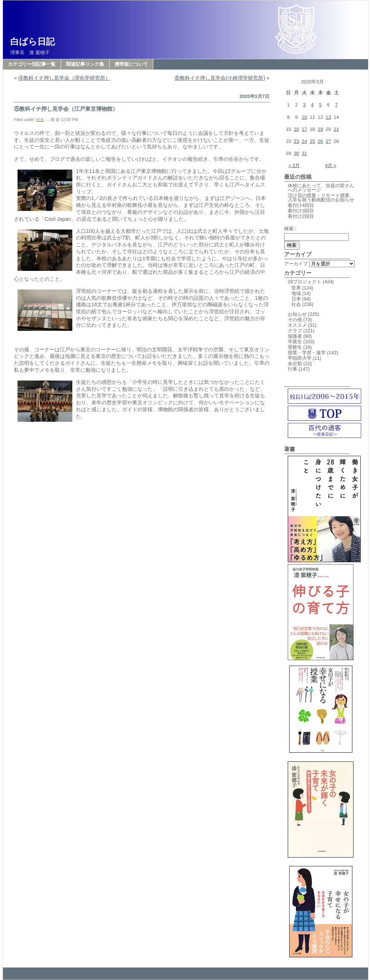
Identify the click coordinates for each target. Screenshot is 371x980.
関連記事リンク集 (85, 64)
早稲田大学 (300, 358)
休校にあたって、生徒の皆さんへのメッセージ (321, 188)
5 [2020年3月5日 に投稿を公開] (320, 105)
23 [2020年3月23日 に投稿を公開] (297, 141)
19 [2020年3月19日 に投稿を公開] (320, 129)
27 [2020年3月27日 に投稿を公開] (328, 141)
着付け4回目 (301, 205)
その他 (295, 320)
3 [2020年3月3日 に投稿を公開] (304, 105)
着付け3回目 (301, 211)
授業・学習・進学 (307, 353)
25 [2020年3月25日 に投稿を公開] (312, 141)
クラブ (295, 331)
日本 (296, 299)
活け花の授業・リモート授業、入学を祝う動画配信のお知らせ (323, 198)
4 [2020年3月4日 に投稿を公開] (312, 105)
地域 (296, 293)
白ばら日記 (32, 41)
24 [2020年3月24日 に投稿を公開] (304, 141)
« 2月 (294, 165)
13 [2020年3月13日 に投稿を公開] (328, 117)
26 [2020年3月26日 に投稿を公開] (320, 141)
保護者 (295, 336)
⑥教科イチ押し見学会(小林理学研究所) (220, 78)
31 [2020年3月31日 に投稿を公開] (304, 153)
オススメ (297, 325)
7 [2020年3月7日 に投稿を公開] (336, 105)
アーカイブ (296, 264)
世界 (296, 288)
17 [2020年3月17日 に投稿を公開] (304, 129)
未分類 (295, 364)
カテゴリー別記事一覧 (32, 64)
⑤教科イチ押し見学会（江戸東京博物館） (66, 109)
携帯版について (131, 64)
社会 (40, 120)
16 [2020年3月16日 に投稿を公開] (297, 129)
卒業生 (295, 342)
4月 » (331, 165)
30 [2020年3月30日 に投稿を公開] (297, 153)
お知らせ (297, 314)
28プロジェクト (305, 282)
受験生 (295, 347)
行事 (292, 369)
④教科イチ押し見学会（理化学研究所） (64, 78)
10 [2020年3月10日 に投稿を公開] (304, 117)
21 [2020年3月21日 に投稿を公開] (336, 129)
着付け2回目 (301, 216)
